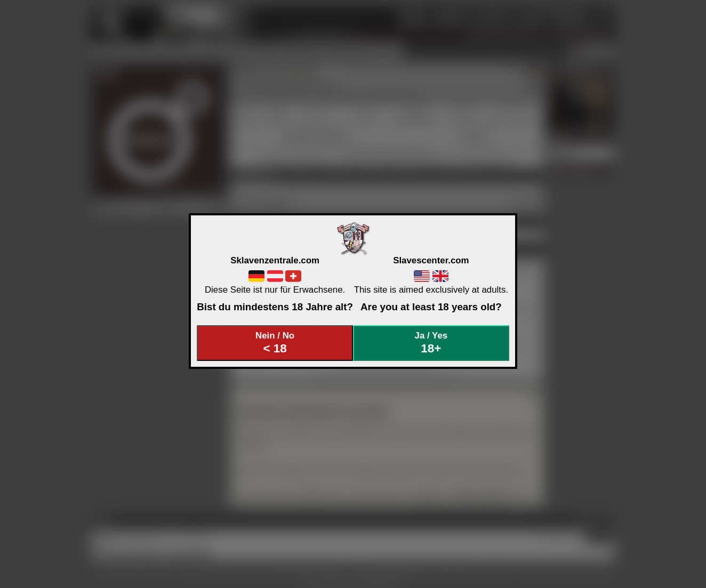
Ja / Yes (431, 343)
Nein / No (275, 343)
